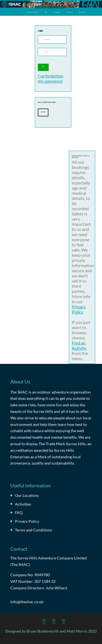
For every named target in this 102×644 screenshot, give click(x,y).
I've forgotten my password (51, 78)
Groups (70, 12)
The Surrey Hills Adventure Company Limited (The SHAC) (49, 561)
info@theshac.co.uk (27, 602)
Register (43, 112)
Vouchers (57, 12)
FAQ (46, 12)
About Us (83, 12)
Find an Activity (33, 12)
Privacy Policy (79, 309)
